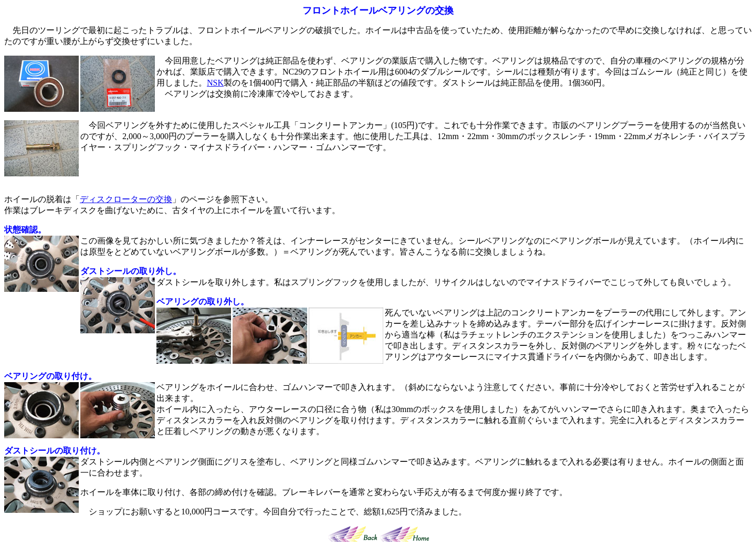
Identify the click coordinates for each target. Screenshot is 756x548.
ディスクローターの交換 (126, 199)
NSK (215, 83)
